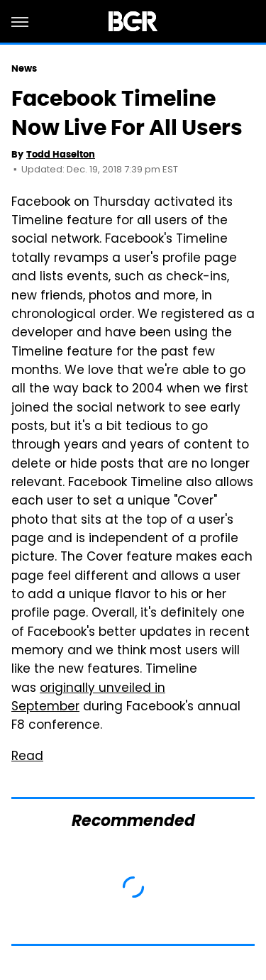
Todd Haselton (61, 154)
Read (27, 757)
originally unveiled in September (88, 698)
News (24, 68)
